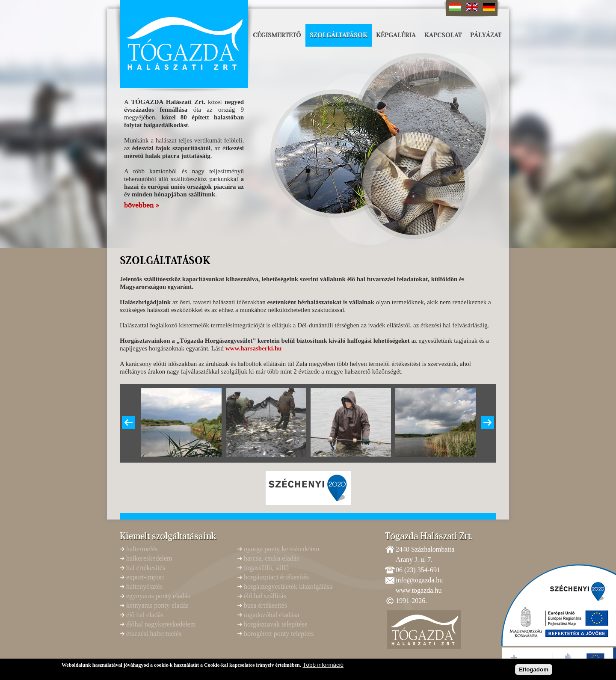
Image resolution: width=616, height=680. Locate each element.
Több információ (323, 666)
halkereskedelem (149, 558)
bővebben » (142, 205)
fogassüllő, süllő (266, 568)
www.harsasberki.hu (254, 348)
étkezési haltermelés (154, 634)
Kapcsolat (443, 35)
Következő (488, 422)
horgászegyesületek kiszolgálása (288, 586)
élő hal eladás (145, 615)
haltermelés (142, 549)
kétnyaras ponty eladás (157, 605)
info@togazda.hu (419, 580)
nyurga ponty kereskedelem (282, 549)
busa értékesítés (265, 605)
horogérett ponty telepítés (279, 634)
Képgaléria (396, 35)
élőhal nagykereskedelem (161, 624)
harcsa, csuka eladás (271, 558)
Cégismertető (277, 35)
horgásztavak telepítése (276, 624)
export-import (145, 577)
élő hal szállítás (265, 596)
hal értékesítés (146, 568)
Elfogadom (534, 671)
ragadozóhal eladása (271, 615)
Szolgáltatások (339, 35)
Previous (128, 422)
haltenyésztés (144, 586)
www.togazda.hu (419, 590)
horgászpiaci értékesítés (276, 577)
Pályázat (486, 35)
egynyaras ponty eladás (158, 596)
